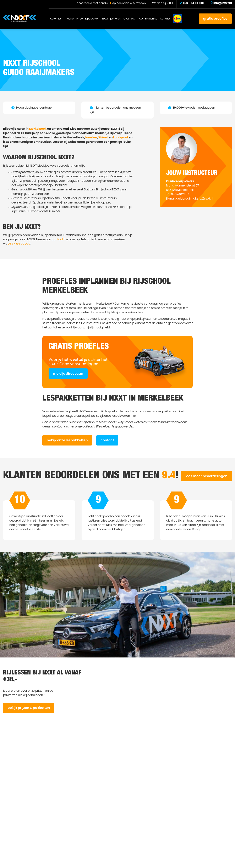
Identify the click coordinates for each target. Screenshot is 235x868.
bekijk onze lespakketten (67, 440)
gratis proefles (215, 19)
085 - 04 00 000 (19, 244)
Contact (165, 19)
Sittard (103, 138)
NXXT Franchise (148, 19)
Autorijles (56, 19)
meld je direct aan (68, 374)
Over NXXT (130, 19)
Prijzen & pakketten (88, 19)
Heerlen (91, 138)
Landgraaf (121, 138)
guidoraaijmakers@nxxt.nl (195, 199)
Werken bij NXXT (163, 3)
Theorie (69, 19)
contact (57, 240)
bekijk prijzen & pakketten (29, 708)
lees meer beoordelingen (206, 476)
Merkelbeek (38, 129)
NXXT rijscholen (111, 19)
